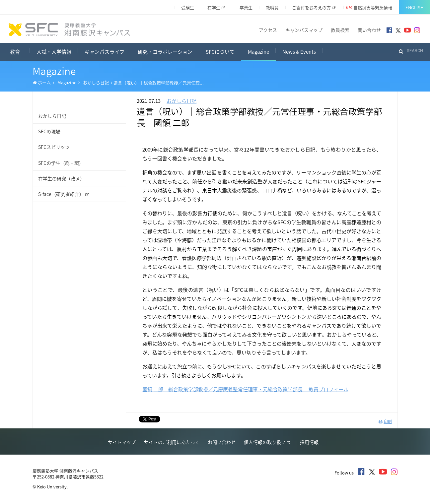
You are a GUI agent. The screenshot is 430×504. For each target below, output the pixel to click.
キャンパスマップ (304, 30)
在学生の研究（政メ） (61, 178)
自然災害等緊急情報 (373, 7)
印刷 (385, 421)
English (414, 7)
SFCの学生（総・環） (61, 163)
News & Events (299, 52)
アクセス (268, 30)
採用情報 (309, 442)
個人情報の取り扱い (267, 442)
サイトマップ (122, 442)
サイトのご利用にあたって (172, 442)
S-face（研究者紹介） (63, 194)
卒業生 (246, 7)
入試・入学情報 (54, 52)
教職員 (272, 7)
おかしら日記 (96, 82)
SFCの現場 (49, 131)
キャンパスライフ (105, 52)
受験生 (188, 7)
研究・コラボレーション (165, 52)
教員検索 (340, 30)
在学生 (216, 7)
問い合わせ (369, 30)
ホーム (42, 83)
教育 (20, 51)
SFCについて (220, 52)
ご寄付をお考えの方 (314, 7)
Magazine (258, 52)
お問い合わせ (222, 442)
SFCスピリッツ (54, 147)
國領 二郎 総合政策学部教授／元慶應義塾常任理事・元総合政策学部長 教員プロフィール (245, 389)
